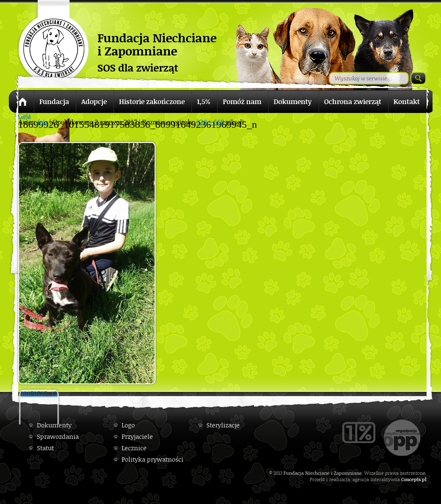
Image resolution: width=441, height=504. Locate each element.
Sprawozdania (58, 437)
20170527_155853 (39, 394)
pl (424, 479)
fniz (43, 122)
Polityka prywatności (153, 459)
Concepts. (412, 479)
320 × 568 (210, 122)
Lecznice (134, 448)
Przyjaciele (137, 437)
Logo (128, 425)
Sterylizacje (223, 425)
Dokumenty (54, 425)
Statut (45, 448)
